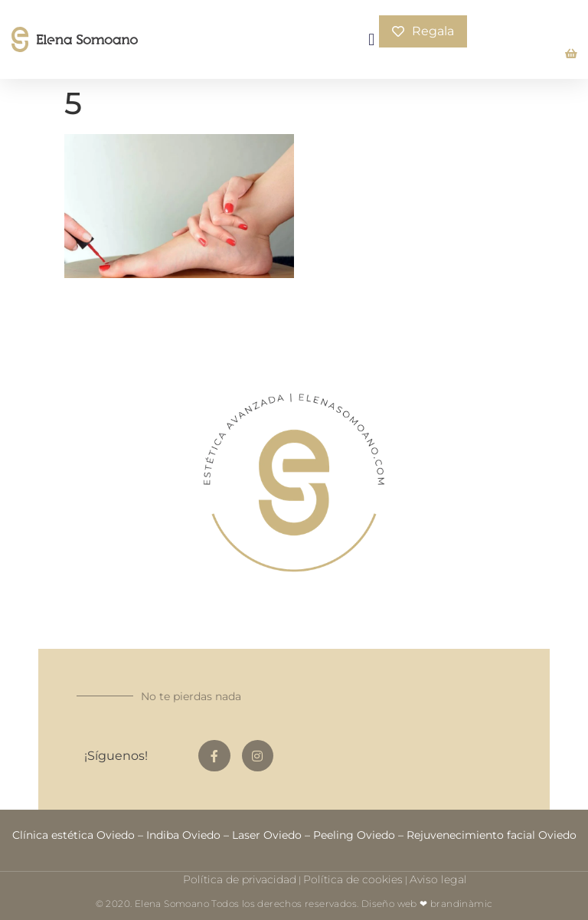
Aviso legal (438, 879)
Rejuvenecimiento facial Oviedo (492, 835)
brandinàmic (461, 904)
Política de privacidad (240, 879)
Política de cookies (353, 879)
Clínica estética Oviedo (73, 835)
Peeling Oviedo (354, 835)
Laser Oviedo (267, 835)
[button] (372, 39)
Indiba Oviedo (183, 835)
